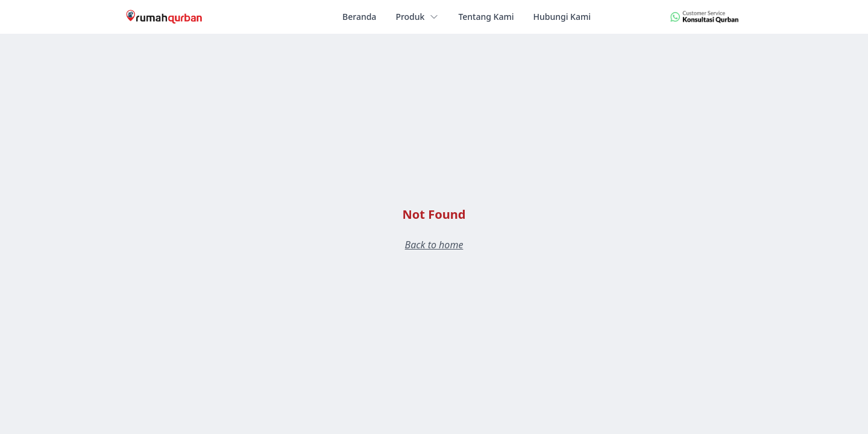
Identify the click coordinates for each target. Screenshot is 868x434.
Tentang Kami (486, 17)
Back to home (434, 245)
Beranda (359, 17)
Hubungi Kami (561, 17)
